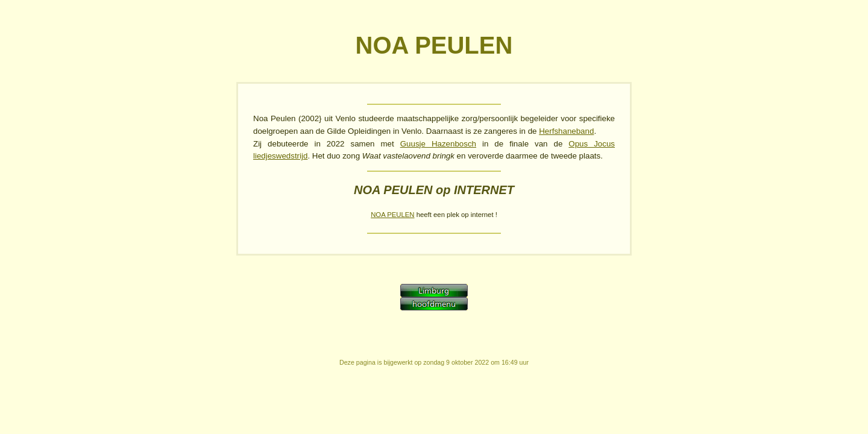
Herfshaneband (566, 131)
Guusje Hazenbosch (438, 144)
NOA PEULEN (392, 215)
